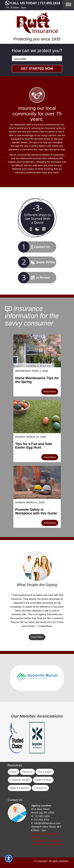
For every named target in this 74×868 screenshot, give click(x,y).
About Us (27, 772)
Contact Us (40, 788)
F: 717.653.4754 (40, 820)
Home (14, 772)
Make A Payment (20, 788)
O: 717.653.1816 (40, 816)
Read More (50, 392)
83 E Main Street (40, 809)
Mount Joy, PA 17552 (43, 813)
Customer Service (20, 780)
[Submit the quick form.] (37, 69)
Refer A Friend (43, 780)
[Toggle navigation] (68, 4)
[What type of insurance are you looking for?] (37, 58)
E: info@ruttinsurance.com (46, 823)
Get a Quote (45, 772)
